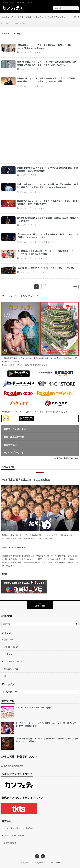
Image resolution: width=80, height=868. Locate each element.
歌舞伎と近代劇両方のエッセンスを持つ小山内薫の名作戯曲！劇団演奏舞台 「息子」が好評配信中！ (48, 169)
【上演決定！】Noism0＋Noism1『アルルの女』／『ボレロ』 (46, 268)
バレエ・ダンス (11, 647)
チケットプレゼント (14, 453)
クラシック (9, 654)
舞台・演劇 (9, 640)
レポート (37, 52)
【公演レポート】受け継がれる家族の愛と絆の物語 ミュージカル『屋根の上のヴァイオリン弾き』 (48, 236)
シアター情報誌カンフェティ (30, 17)
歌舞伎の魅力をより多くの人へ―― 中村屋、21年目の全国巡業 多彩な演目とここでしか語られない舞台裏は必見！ (47, 80)
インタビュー (39, 69)
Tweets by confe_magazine (13, 547)
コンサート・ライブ (13, 661)
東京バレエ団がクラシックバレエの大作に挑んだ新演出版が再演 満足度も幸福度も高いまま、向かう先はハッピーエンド (48, 63)
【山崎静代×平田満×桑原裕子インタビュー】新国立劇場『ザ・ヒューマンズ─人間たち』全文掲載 (47, 253)
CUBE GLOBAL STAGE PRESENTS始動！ (34, 708)
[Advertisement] (40, 127)
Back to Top (40, 606)
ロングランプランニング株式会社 (19, 828)
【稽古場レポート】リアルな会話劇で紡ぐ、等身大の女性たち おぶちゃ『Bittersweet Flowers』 (48, 47)
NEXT (75, 287)
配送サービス (10, 445)
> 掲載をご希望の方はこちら (67, 458)
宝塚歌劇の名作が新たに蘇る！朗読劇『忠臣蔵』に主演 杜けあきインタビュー (48, 219)
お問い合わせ (10, 843)
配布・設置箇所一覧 (14, 437)
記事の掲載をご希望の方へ (13, 766)
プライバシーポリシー (14, 835)
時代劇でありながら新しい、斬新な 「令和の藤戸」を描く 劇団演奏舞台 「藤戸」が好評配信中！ (47, 203)
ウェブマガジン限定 (57, 17)
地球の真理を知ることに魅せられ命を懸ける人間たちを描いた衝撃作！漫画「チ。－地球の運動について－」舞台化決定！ (48, 186)
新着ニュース (7, 17)
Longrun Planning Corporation (47, 863)
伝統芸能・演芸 (11, 669)
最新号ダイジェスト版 (15, 429)
